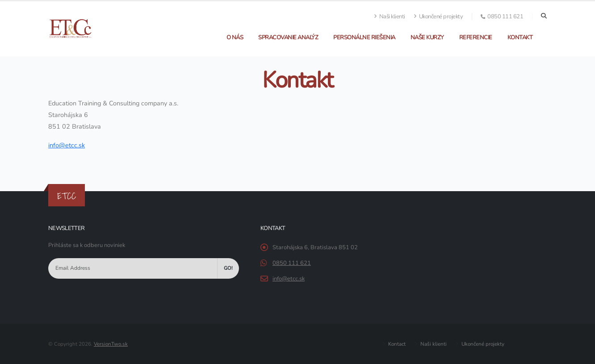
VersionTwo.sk (111, 344)
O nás (235, 38)
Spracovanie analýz (288, 38)
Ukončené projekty (438, 17)
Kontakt (520, 38)
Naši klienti (390, 17)
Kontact (396, 344)
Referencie (476, 38)
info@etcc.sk (289, 279)
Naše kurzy (427, 38)
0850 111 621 (292, 263)
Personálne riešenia (364, 38)
